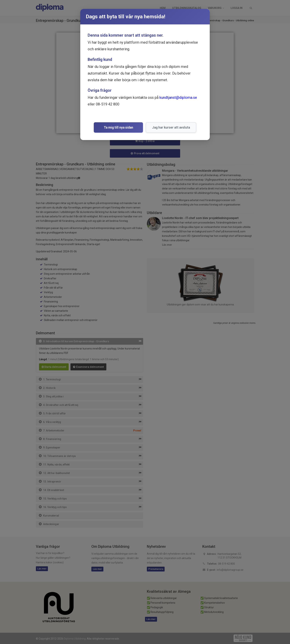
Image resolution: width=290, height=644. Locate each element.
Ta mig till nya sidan (118, 127)
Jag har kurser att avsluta (167, 127)
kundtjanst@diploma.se (178, 97)
